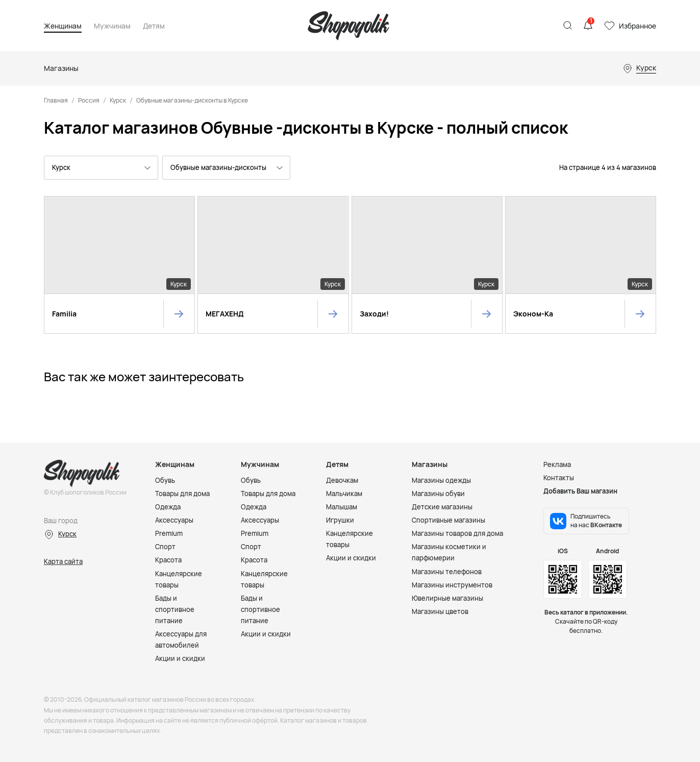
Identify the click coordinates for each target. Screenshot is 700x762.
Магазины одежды (441, 480)
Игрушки (340, 520)
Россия (89, 100)
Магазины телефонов (447, 572)
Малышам (342, 507)
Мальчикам (344, 494)
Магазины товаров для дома (457, 533)
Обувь (165, 480)
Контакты (559, 478)
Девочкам (342, 480)
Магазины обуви (438, 494)
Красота (168, 560)
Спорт (165, 547)
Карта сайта (63, 561)
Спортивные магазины (448, 520)
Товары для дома (182, 494)
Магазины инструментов (452, 585)
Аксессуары (174, 520)
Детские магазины (442, 507)
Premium (169, 533)
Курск (118, 100)
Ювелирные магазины (447, 598)
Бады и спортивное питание (175, 609)
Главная (56, 100)
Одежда (168, 507)
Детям (154, 26)
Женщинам (63, 26)
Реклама (557, 464)
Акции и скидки (180, 658)
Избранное (637, 26)
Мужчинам (112, 26)
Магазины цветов (440, 611)
